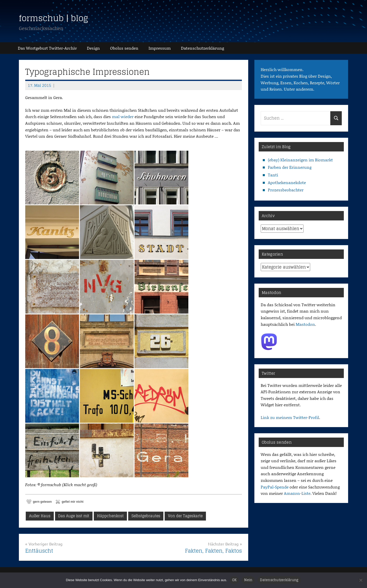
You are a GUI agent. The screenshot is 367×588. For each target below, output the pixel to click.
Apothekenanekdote (287, 182)
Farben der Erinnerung (290, 167)
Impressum (160, 48)
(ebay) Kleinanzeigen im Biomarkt (300, 160)
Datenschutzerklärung (279, 580)
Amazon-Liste (297, 493)
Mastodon (305, 324)
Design (93, 48)
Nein (248, 580)
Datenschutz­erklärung (202, 48)
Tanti (273, 175)
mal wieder (123, 116)
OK (234, 580)
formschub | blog (54, 18)
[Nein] (361, 580)
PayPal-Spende (275, 487)
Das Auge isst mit (74, 516)
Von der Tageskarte (185, 516)
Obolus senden (124, 48)
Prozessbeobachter (286, 190)
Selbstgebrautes (146, 516)
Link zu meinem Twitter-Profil (290, 417)
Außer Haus (40, 516)
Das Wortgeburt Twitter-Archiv (47, 48)
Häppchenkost (110, 516)
